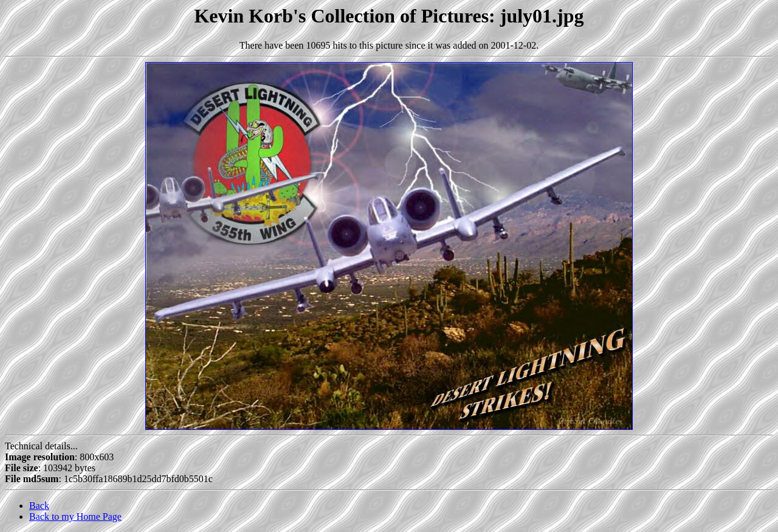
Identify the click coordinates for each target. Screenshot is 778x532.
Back (39, 506)
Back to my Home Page (75, 516)
